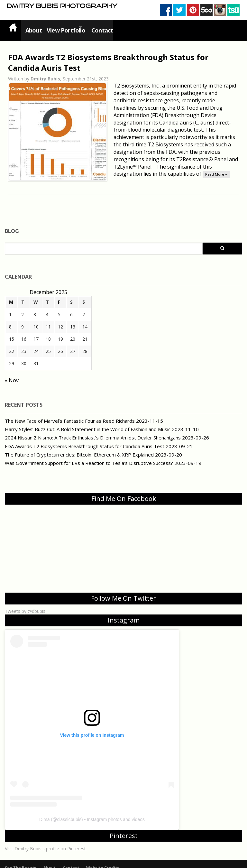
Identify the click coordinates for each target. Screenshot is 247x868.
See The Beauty (21, 861)
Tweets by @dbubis (25, 605)
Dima (45, 813)
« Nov (12, 374)
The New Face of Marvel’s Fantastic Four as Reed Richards (70, 414)
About (32, 27)
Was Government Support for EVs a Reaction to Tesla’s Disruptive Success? (89, 457)
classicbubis (69, 813)
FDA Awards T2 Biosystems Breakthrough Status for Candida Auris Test (85, 439)
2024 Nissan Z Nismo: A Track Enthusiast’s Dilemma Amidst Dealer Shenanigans (93, 431)
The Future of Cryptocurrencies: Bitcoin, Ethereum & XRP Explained (79, 448)
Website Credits (103, 861)
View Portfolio (64, 27)
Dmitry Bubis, (47, 72)
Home (13, 27)
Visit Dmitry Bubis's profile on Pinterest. (46, 842)
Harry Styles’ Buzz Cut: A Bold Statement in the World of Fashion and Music (88, 423)
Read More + (216, 168)
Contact (108, 27)
